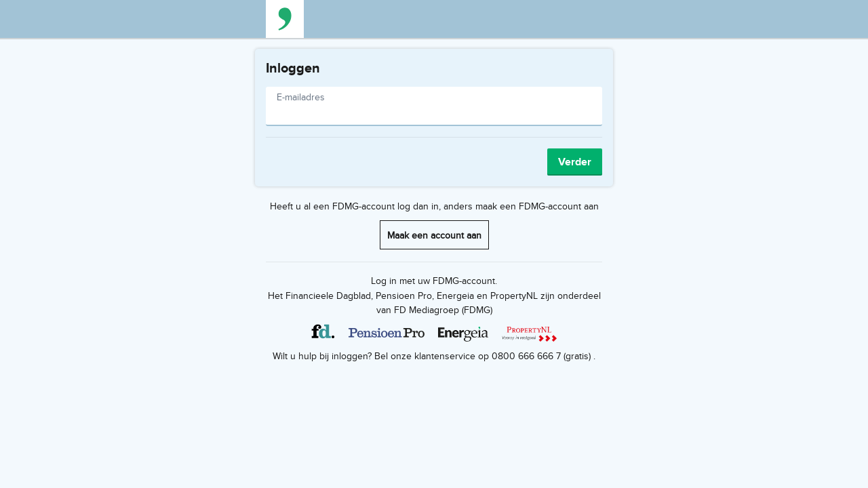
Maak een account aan (434, 235)
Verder (575, 162)
